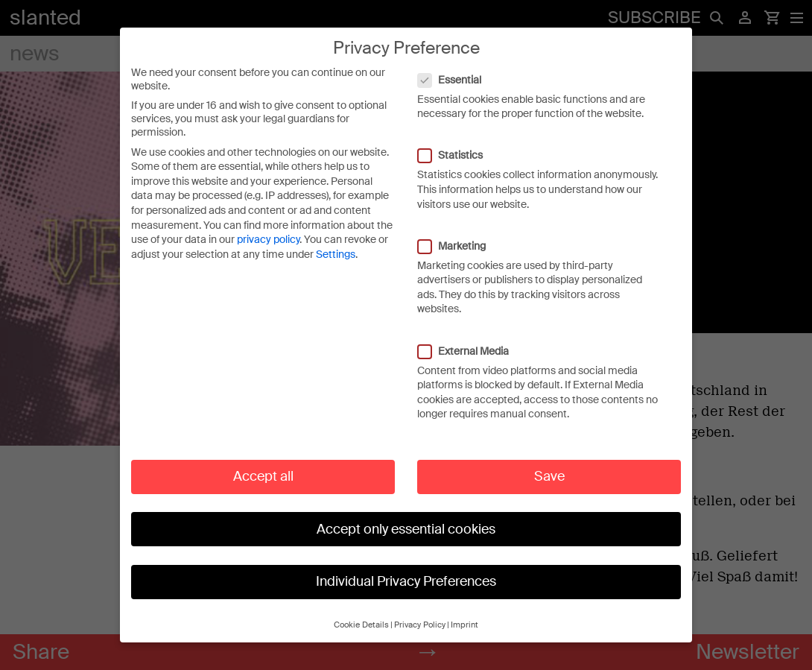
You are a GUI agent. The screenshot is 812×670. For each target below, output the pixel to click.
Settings (336, 239)
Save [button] (549, 461)
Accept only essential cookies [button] (406, 513)
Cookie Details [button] (361, 610)
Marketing (459, 231)
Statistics (458, 140)
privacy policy (268, 224)
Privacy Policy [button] (420, 610)
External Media (471, 335)
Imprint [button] (464, 610)
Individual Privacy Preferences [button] (406, 566)
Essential (457, 64)
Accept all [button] (263, 461)
